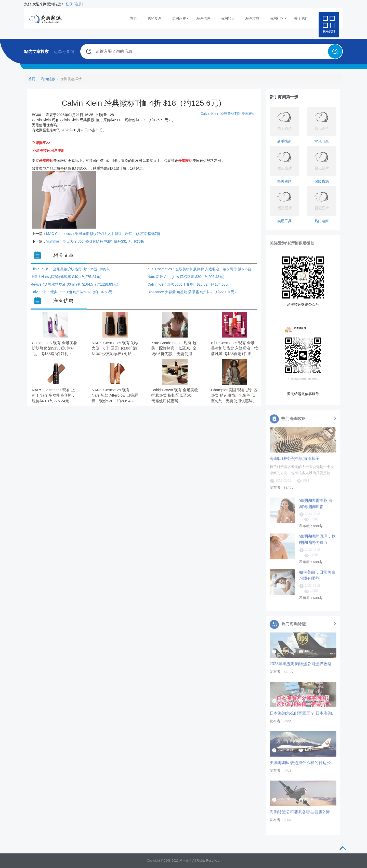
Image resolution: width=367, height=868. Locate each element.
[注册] (78, 4)
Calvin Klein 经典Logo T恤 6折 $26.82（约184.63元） (190, 284)
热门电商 (322, 221)
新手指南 (284, 141)
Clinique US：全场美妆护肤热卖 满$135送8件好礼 (70, 269)
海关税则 (284, 181)
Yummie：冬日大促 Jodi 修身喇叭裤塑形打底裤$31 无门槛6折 (95, 241)
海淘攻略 (252, 18)
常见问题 (322, 141)
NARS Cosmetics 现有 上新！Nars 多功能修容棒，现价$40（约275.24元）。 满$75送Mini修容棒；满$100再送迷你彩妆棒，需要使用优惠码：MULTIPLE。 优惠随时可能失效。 (55, 396)
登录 (69, 4)
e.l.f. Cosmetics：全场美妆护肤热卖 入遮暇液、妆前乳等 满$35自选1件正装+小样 (212, 269)
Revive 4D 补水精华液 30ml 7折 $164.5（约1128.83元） (75, 284)
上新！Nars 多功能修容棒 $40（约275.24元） (67, 277)
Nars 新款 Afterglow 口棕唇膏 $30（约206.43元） (187, 277)
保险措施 (322, 181)
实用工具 (284, 221)
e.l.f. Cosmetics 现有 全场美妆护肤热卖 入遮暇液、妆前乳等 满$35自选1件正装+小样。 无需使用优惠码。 (234, 349)
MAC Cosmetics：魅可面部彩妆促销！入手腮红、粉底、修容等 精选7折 (103, 234)
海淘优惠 (203, 18)
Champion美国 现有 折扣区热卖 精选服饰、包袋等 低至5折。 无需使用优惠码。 (234, 395)
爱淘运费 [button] (180, 18)
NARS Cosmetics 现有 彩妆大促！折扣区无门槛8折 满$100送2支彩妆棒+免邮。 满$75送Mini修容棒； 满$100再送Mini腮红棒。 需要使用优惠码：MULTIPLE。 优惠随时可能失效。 (115, 349)
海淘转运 (228, 18)
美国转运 (248, 114)
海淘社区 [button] (278, 18)
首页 (134, 18)
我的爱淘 (154, 18)
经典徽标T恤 (230, 114)
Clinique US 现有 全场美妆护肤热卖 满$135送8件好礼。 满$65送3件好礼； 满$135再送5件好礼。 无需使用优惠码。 (55, 349)
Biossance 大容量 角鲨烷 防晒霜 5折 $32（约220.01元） (193, 292)
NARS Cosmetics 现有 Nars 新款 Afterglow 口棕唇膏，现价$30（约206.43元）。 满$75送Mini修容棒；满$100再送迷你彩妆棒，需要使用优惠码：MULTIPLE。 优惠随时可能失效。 (115, 396)
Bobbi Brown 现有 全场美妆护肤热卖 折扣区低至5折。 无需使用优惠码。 (175, 395)
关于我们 (301, 18)
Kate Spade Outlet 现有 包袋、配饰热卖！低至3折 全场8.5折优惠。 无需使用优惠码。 (174, 349)
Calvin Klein (210, 114)
